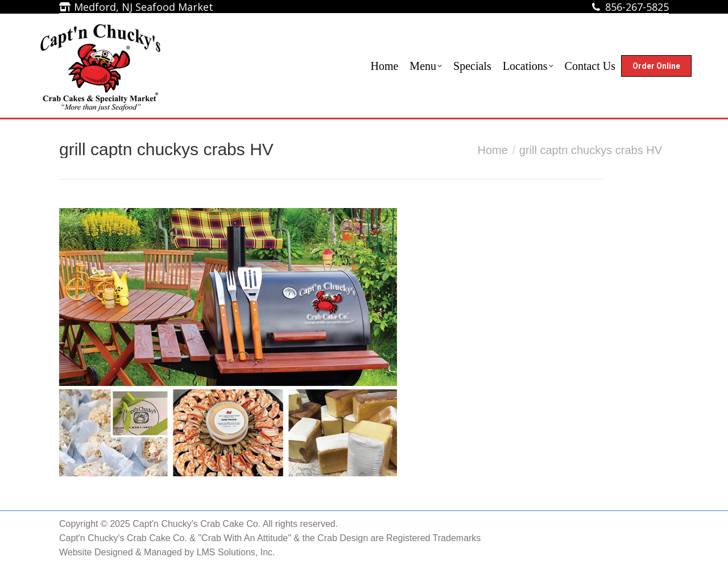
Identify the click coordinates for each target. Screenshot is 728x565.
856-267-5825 (637, 7)
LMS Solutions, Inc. (236, 552)
